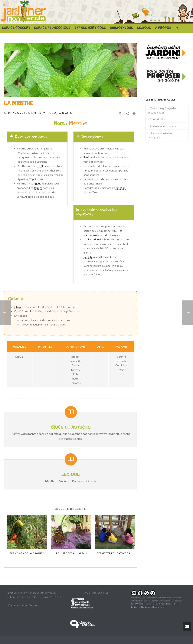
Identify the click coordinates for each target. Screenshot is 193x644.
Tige (32, 179)
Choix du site (156, 119)
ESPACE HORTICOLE (90, 29)
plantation (93, 239)
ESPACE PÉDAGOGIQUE (52, 29)
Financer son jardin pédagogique (160, 135)
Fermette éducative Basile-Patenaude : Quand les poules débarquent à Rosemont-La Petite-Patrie (116, 553)
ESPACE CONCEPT (16, 29)
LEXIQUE (144, 29)
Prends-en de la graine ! (27, 553)
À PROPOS (163, 29)
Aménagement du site (162, 126)
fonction (88, 170)
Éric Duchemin (16, 113)
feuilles (38, 188)
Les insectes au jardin (71, 553)
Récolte (88, 257)
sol (104, 270)
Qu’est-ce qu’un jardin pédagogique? (162, 110)
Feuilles (88, 157)
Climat (18, 307)
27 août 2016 (41, 113)
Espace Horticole (63, 113)
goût (40, 166)
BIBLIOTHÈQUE (122, 29)
